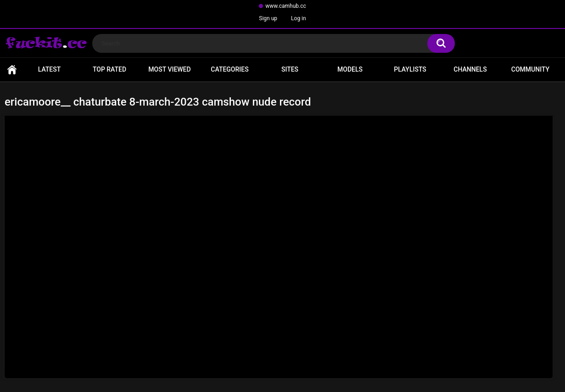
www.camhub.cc (286, 6)
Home (12, 70)
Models (350, 69)
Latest (50, 69)
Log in (299, 18)
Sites (290, 69)
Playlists (410, 69)
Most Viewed (169, 69)
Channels (470, 69)
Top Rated (109, 69)
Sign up (268, 18)
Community (530, 69)
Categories (229, 69)
